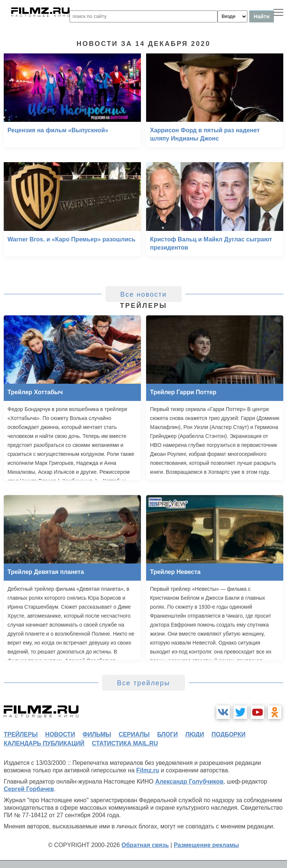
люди (195, 734)
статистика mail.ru (125, 743)
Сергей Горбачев (29, 789)
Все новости (144, 294)
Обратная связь (145, 845)
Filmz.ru (148, 770)
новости (60, 734)
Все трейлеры (143, 683)
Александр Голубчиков (189, 781)
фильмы (97, 734)
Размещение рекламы (206, 845)
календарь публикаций (44, 743)
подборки (229, 734)
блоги (167, 734)
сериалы (134, 734)
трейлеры (21, 734)
